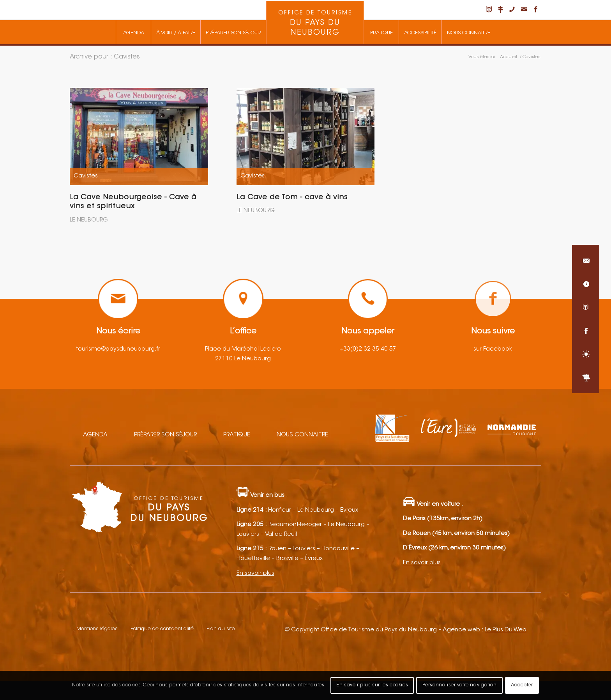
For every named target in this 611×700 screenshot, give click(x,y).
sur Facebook (493, 349)
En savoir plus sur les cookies (372, 685)
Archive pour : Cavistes (105, 57)
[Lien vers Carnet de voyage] (489, 10)
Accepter (522, 685)
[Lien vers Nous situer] (500, 10)
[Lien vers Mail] (524, 10)
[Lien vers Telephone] (512, 10)
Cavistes (86, 176)
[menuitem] (133, 32)
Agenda (95, 435)
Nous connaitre (302, 435)
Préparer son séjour (165, 435)
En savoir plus (255, 573)
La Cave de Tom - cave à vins (292, 198)
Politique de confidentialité (162, 629)
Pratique (237, 435)
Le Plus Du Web (506, 630)
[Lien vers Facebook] (535, 10)
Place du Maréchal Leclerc (243, 349)
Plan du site (221, 629)
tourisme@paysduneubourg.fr (118, 349)
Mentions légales (97, 629)
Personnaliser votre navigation (460, 685)
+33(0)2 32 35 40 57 (368, 349)
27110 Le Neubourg (243, 359)
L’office (243, 331)
